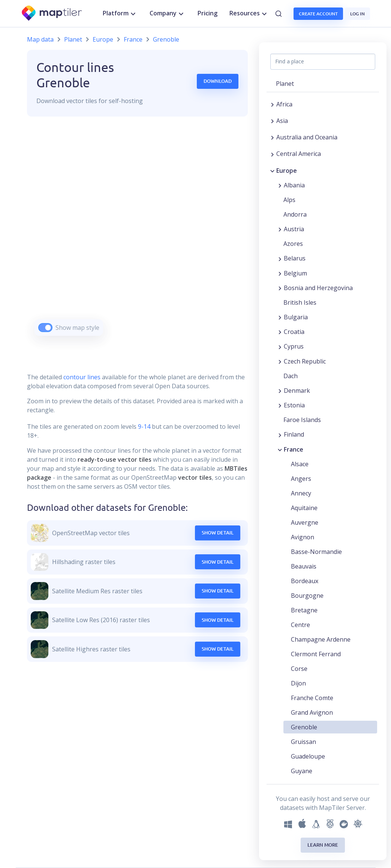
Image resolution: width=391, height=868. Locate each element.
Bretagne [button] (304, 610)
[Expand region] (272, 104)
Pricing (207, 13)
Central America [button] (299, 154)
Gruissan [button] (303, 742)
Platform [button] (120, 13)
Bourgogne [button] (307, 596)
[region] (138, 236)
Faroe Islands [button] (302, 420)
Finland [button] (294, 434)
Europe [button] (287, 171)
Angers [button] (301, 479)
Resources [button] (249, 13)
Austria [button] (294, 229)
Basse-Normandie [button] (316, 552)
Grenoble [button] (304, 727)
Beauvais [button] (304, 566)
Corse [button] (299, 669)
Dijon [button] (298, 683)
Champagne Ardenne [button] (321, 639)
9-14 (143, 427)
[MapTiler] (52, 14)
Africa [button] (284, 104)
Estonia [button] (294, 405)
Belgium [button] (295, 273)
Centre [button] (300, 625)
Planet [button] (285, 84)
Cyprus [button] (294, 346)
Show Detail (218, 533)
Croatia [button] (294, 332)
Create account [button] (318, 14)
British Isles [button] (300, 302)
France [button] (294, 449)
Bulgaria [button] (296, 317)
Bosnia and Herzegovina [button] (318, 288)
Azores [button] (293, 244)
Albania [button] (294, 185)
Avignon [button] (303, 537)
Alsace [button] (300, 464)
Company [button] (168, 13)
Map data (40, 39)
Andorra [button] (295, 214)
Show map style (77, 328)
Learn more (323, 845)
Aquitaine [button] (304, 508)
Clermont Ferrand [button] (316, 654)
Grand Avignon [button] (312, 712)
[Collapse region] (272, 171)
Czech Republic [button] (305, 361)
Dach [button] (291, 376)
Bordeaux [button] (305, 581)
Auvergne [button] (305, 522)
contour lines (82, 377)
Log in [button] (357, 14)
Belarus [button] (295, 258)
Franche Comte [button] (312, 698)
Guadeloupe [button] (308, 756)
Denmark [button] (297, 391)
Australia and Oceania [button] (307, 137)
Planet (73, 39)
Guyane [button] (302, 771)
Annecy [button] (301, 493)
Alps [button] (289, 200)
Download (218, 81)
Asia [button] (282, 121)
